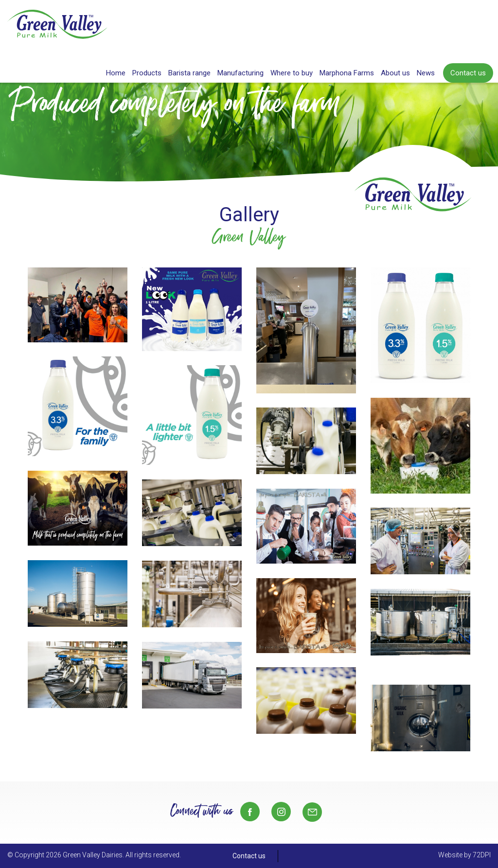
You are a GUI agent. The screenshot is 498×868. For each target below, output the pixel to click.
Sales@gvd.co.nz (312, 812)
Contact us (468, 73)
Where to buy (292, 73)
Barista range (189, 73)
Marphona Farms (347, 73)
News (426, 73)
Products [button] (147, 73)
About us (395, 73)
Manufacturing (240, 73)
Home (116, 73)
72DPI (482, 855)
